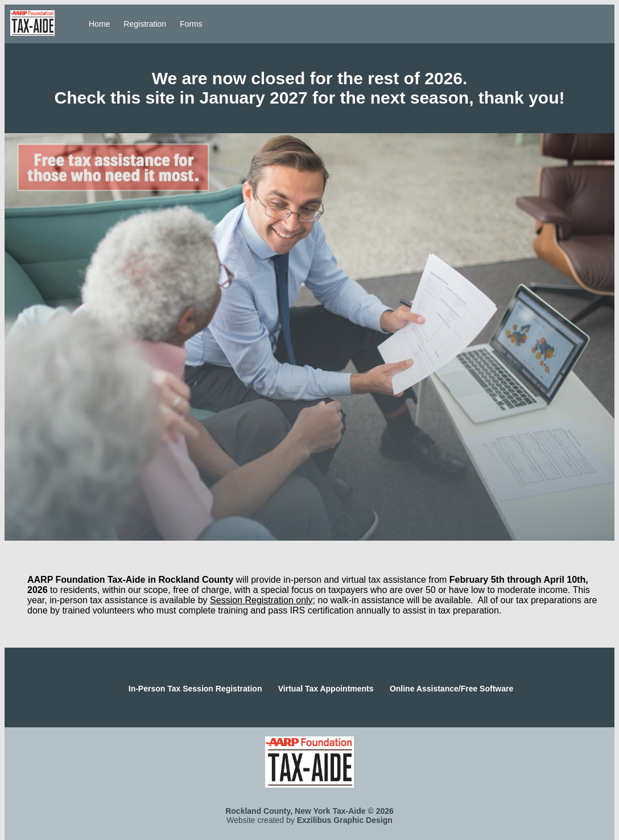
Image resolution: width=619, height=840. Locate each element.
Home (99, 24)
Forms (191, 24)
